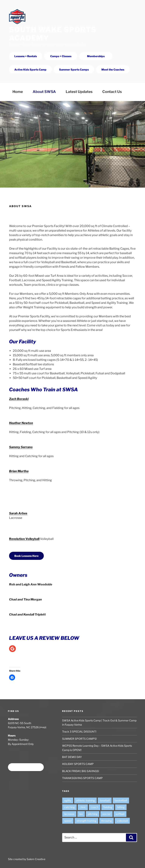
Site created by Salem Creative (27, 859)
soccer (106, 814)
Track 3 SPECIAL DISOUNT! (79, 732)
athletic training (85, 800)
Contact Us (112, 92)
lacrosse (69, 814)
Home (18, 92)
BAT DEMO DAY (72, 757)
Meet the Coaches (113, 70)
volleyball (122, 821)
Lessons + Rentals (26, 56)
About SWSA (44, 92)
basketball (121, 800)
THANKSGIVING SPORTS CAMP (82, 778)
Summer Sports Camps (74, 70)
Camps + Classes (61, 56)
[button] (12, 677)
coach (95, 807)
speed (68, 821)
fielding (108, 807)
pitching (93, 814)
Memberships (96, 56)
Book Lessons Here (26, 556)
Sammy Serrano (21, 447)
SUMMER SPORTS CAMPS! (79, 739)
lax (81, 814)
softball (120, 814)
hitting (121, 807)
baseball (105, 800)
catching (69, 807)
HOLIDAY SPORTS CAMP (78, 764)
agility (68, 800)
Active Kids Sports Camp (30, 70)
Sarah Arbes (18, 513)
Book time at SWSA (26, 767)
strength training (86, 821)
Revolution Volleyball (24, 539)
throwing (106, 821)
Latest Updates (79, 92)
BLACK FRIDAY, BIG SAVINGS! (81, 771)
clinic (83, 807)
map (43, 727)
